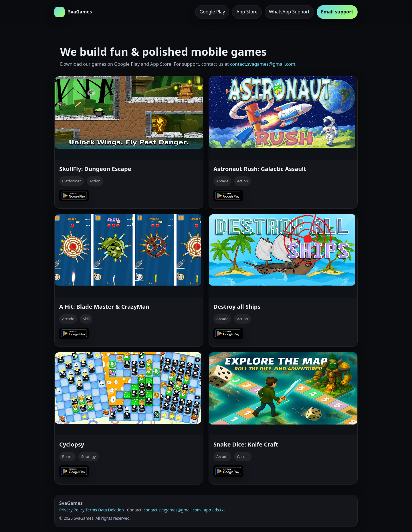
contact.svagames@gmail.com (263, 64)
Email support (337, 12)
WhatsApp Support (289, 12)
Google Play (212, 12)
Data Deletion (111, 510)
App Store (247, 12)
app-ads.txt (215, 510)
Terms (91, 510)
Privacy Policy (72, 510)
